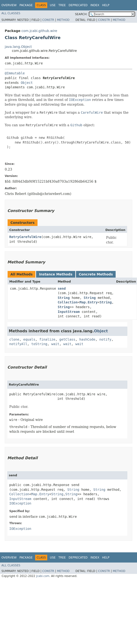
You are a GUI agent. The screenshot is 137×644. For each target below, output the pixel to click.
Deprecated (78, 5)
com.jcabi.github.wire (39, 31)
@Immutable (15, 73)
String (64, 298)
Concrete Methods (96, 274)
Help (106, 5)
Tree (62, 5)
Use (53, 5)
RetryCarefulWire (25, 237)
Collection (68, 302)
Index (95, 5)
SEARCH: (81, 14)
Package (26, 5)
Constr (48, 20)
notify (105, 339)
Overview (9, 5)
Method (63, 20)
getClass (67, 339)
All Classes (11, 13)
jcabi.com (43, 576)
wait (55, 344)
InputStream (69, 312)
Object (27, 83)
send (62, 288)
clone (14, 339)
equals (29, 339)
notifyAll (18, 344)
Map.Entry (89, 302)
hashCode (87, 339)
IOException (20, 503)
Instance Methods (56, 274)
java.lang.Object (18, 47)
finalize (47, 339)
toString (39, 344)
